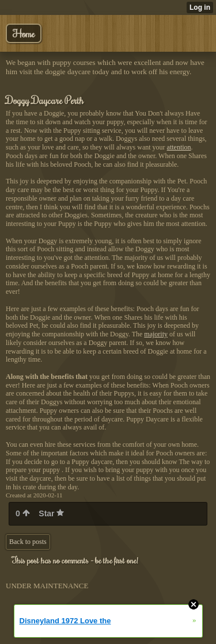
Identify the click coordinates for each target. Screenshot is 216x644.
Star (51, 513)
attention (179, 147)
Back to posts (28, 542)
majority (156, 334)
